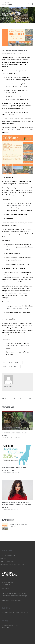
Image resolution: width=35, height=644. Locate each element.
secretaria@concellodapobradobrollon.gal (14, 596)
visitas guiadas (8, 363)
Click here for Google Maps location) (20, 206)
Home (4, 18)
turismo (17, 366)
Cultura (3, 558)
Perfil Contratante (8, 561)
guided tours (7, 366)
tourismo (18, 363)
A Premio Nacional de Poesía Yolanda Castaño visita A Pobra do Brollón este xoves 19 (17, 505)
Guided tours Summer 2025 (14, 51)
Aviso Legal (5, 600)
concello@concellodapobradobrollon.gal (14, 593)
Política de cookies (15, 600)
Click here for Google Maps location (17, 308)
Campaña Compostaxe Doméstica (12, 564)
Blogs (10, 18)
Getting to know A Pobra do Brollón (16, 612)
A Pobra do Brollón (8, 555)
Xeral (20, 53)
